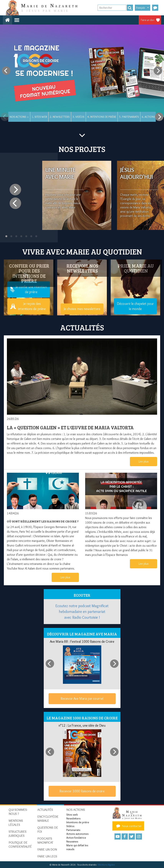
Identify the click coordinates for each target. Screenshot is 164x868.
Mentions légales (106, 865)
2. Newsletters (60, 117)
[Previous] (6, 71)
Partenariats (73, 830)
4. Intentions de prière (102, 117)
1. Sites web (39, 117)
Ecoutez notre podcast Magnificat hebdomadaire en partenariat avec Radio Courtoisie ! (82, 612)
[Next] (158, 71)
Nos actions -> (19, 117)
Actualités (45, 810)
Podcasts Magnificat (45, 840)
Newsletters (73, 818)
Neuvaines (72, 841)
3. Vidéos (78, 117)
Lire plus (143, 461)
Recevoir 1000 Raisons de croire (82, 791)
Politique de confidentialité (20, 844)
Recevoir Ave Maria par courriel (82, 699)
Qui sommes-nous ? (18, 812)
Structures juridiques (18, 834)
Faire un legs (47, 856)
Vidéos (70, 826)
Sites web (72, 815)
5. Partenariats (129, 117)
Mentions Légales (16, 823)
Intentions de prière (78, 822)
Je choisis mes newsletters (82, 309)
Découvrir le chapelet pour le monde (135, 306)
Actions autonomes (77, 834)
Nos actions (76, 810)
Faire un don (148, 20)
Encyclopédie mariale (48, 819)
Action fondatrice (76, 838)
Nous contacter (128, 826)
